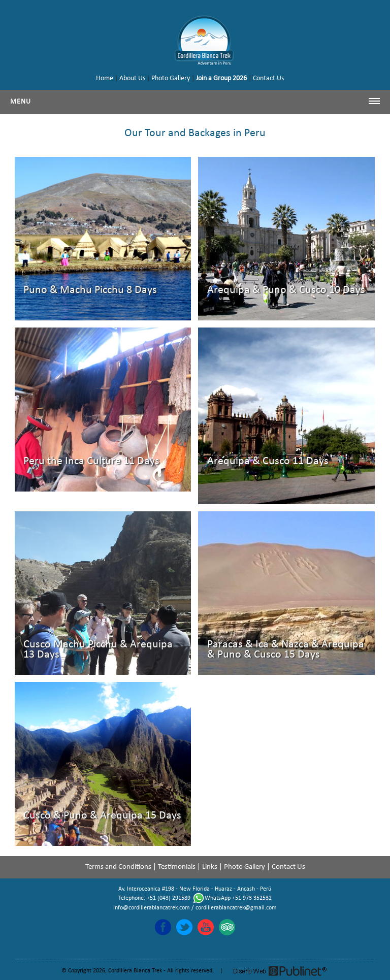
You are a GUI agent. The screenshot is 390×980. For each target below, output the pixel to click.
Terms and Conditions (118, 867)
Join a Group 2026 (221, 78)
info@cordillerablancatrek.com (152, 908)
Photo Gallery (171, 78)
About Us (132, 78)
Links (210, 867)
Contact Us (268, 78)
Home (105, 78)
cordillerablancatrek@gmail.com (236, 908)
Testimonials (177, 867)
